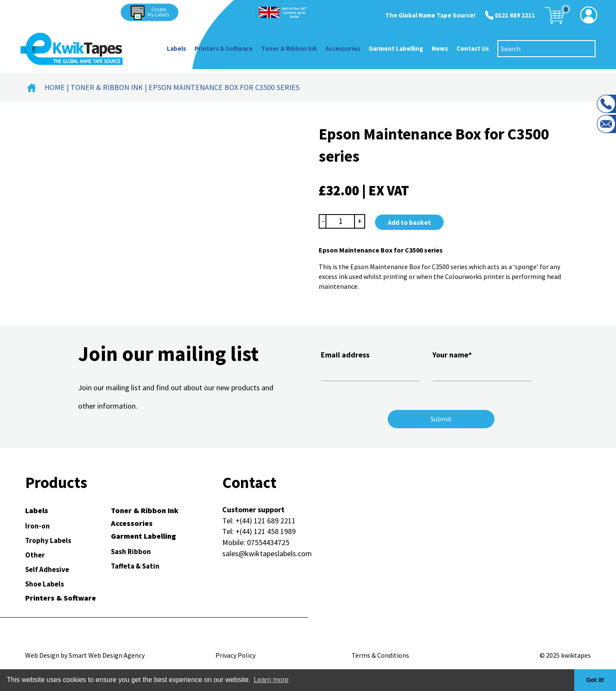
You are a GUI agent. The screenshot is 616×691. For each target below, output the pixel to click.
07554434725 (268, 542)
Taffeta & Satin (135, 566)
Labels (176, 48)
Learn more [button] (271, 680)
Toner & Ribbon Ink (289, 48)
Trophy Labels (48, 540)
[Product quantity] (340, 221)
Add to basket (409, 222)
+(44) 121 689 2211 (266, 521)
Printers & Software (224, 48)
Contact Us (473, 48)
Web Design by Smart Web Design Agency (85, 655)
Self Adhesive (47, 569)
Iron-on (38, 526)
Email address (370, 365)
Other (35, 555)
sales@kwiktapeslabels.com (267, 553)
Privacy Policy (235, 655)
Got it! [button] (595, 680)
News (440, 48)
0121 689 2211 (515, 15)
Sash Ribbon (131, 552)
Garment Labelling (396, 48)
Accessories (343, 48)
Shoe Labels (45, 584)
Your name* (482, 365)
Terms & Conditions (380, 655)
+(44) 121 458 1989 (266, 531)
